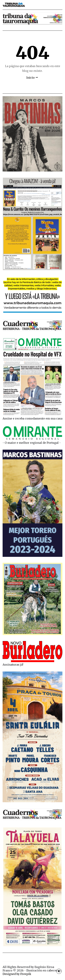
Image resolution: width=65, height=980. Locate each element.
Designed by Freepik (17, 974)
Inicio (31, 78)
